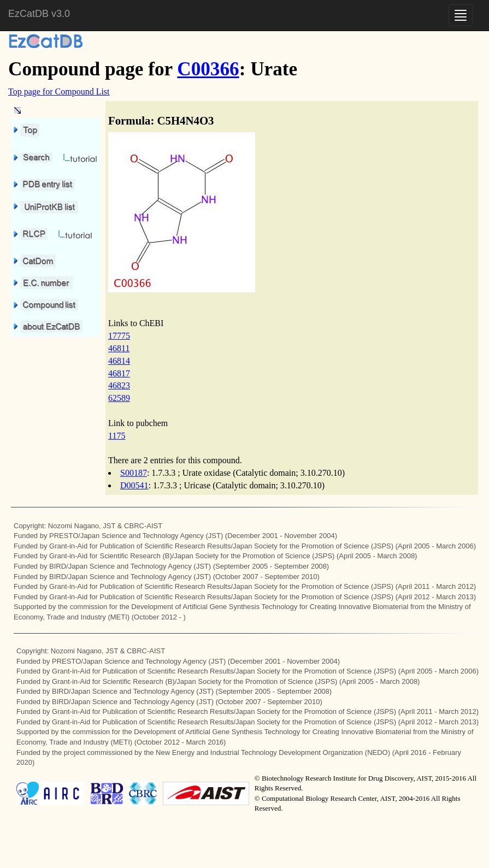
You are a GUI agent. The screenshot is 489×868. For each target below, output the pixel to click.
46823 (119, 385)
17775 (119, 336)
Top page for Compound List (59, 91)
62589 (119, 398)
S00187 (134, 473)
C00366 (208, 69)
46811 (119, 348)
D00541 (134, 485)
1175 (117, 436)
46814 (119, 361)
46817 (119, 373)
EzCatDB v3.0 (39, 14)
